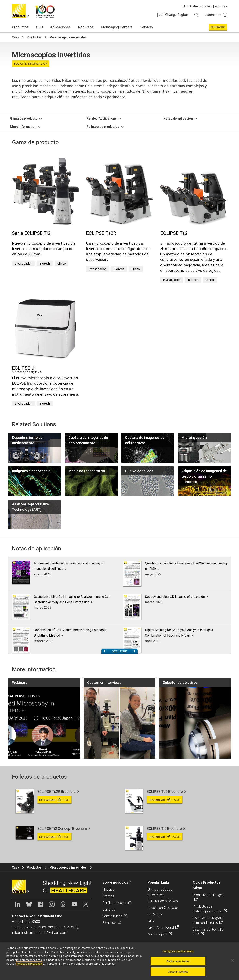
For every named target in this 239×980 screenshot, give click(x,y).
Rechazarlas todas (178, 964)
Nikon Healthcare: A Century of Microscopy (45, 11)
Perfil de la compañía (117, 903)
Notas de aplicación (178, 118)
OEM (151, 921)
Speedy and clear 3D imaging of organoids (175, 597)
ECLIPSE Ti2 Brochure (164, 828)
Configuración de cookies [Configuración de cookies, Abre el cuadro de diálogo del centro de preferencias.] (178, 954)
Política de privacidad (29, 966)
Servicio (146, 27)
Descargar (54, 800)
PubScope (155, 914)
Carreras (109, 909)
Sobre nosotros (115, 882)
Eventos (108, 896)
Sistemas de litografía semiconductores (208, 920)
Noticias (108, 889)
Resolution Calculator (163, 908)
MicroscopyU (157, 934)
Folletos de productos (103, 127)
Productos (20, 27)
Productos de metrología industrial (207, 909)
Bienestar (109, 923)
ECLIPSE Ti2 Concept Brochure (62, 828)
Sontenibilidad (112, 916)
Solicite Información (31, 64)
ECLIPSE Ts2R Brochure (57, 791)
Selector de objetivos (163, 901)
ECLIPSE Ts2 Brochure (165, 791)
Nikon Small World (161, 927)
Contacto (218, 27)
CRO (39, 27)
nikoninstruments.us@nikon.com (40, 932)
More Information (23, 127)
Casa (15, 37)
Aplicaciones (61, 27)
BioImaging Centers (117, 27)
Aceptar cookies (178, 975)
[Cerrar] (233, 963)
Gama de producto (24, 118)
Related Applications (102, 118)
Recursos (86, 27)
